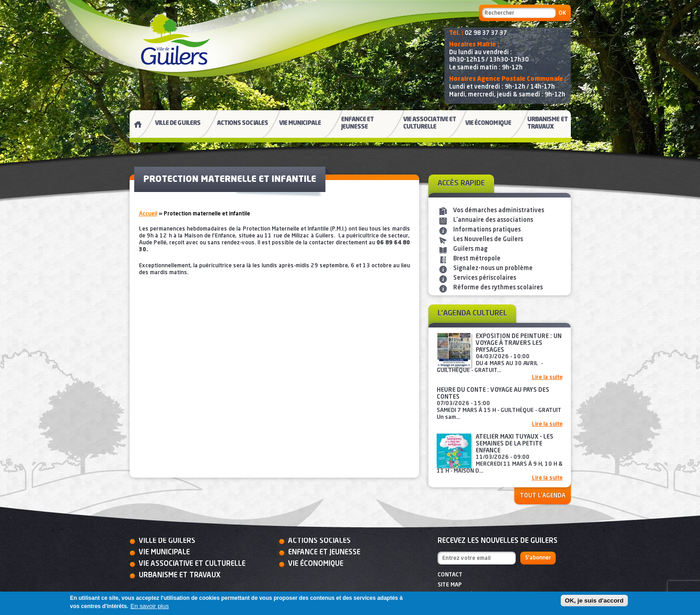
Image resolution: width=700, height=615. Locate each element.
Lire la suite (547, 378)
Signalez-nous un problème (493, 268)
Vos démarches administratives (499, 211)
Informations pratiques (487, 230)
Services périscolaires (485, 278)
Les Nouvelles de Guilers (488, 240)
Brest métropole (477, 259)
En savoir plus (150, 606)
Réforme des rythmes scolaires (498, 288)
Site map (450, 585)
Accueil (148, 214)
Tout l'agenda (543, 496)
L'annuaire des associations (493, 220)
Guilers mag (470, 249)
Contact (450, 575)
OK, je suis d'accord (594, 601)
